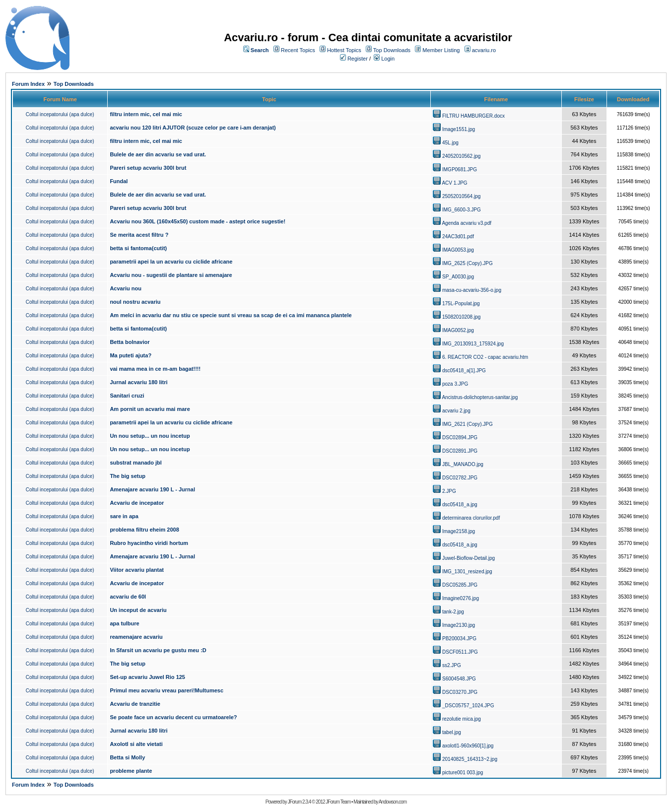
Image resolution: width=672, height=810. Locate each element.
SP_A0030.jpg (458, 277)
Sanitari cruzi (127, 396)
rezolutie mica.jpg (462, 719)
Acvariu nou (126, 288)
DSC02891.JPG (460, 451)
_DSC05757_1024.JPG (468, 706)
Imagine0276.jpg (461, 598)
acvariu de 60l (128, 597)
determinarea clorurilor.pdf (471, 518)
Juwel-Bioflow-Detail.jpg (469, 558)
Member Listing (441, 50)
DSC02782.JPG (460, 478)
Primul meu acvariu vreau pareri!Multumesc (167, 690)
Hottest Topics (344, 50)
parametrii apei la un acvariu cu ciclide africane (171, 262)
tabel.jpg (452, 732)
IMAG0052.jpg (458, 330)
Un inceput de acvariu (138, 610)
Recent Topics (298, 50)
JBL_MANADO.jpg (463, 464)
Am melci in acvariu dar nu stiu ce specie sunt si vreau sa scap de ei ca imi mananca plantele (231, 315)
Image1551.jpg (459, 129)
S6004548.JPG (459, 679)
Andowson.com (393, 802)
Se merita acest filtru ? (139, 235)
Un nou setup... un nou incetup (150, 436)
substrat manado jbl (136, 463)
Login (388, 59)
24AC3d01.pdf (458, 236)
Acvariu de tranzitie (135, 704)
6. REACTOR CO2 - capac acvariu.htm (485, 357)
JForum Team (338, 802)
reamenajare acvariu (136, 637)
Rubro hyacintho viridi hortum (149, 543)
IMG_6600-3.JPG (462, 210)
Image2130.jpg (459, 625)
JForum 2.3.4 (299, 802)
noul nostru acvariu (135, 302)
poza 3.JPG (455, 384)
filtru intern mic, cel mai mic (146, 114)
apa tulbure (124, 623)
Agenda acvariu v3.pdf (467, 223)
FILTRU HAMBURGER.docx (473, 116)
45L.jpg (450, 143)
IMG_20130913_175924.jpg (473, 344)
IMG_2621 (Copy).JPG (468, 424)
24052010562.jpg (461, 156)
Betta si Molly (127, 757)
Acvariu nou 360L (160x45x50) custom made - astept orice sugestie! (198, 221)
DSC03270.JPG (460, 692)
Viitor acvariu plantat (137, 570)
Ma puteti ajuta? (131, 355)
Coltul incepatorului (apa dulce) (60, 114)
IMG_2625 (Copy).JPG (468, 263)
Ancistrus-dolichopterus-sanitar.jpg (480, 397)
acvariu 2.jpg (456, 411)
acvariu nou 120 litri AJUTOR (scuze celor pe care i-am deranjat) (193, 128)
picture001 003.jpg (463, 773)
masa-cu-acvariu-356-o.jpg (472, 290)
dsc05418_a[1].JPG (464, 371)
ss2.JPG (452, 665)
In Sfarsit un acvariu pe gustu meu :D (158, 650)
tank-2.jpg (453, 612)
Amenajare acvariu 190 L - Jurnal (152, 489)
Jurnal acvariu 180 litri (138, 382)
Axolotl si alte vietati (136, 744)
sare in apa (124, 516)
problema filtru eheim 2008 (144, 530)
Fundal (119, 181)
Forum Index (28, 84)
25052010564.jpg (461, 196)
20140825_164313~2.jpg (470, 759)
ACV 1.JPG (454, 183)
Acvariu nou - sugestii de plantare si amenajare (171, 275)
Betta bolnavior (130, 342)
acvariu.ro (484, 50)
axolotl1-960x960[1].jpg (468, 746)
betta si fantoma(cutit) (138, 248)
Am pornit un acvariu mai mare (150, 409)
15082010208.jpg (461, 317)
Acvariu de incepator (137, 503)
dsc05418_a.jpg (460, 505)
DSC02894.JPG (460, 438)
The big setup (128, 476)
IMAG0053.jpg (458, 250)
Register (358, 59)
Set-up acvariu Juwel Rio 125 (147, 677)
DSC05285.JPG (460, 585)
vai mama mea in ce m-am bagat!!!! (155, 369)
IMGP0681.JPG (460, 169)
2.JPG (449, 491)
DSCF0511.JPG (460, 652)
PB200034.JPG (459, 639)
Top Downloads (392, 50)
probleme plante (131, 771)
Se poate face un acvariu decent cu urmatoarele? (173, 717)
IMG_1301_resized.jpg (467, 572)
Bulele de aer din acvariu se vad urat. (158, 154)
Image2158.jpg (459, 531)
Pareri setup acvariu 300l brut (148, 168)
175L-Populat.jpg (461, 304)
